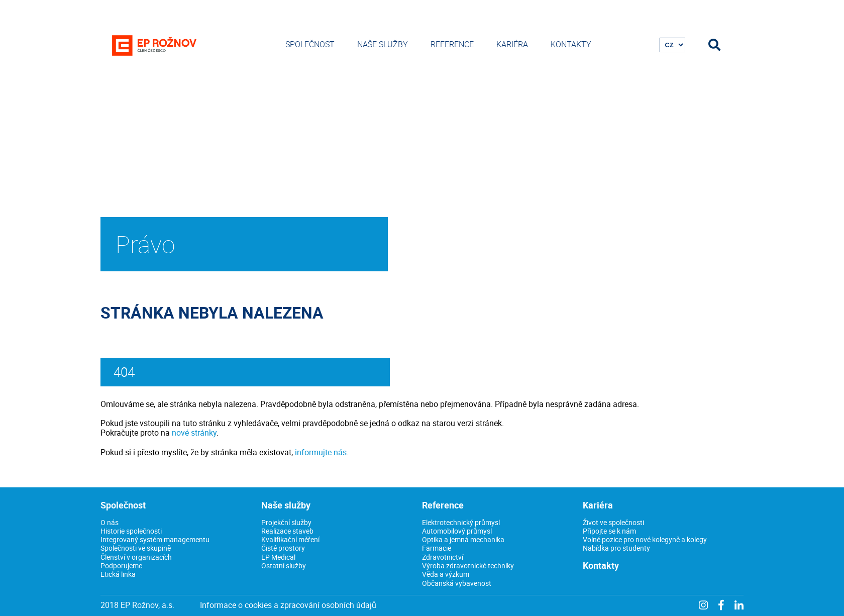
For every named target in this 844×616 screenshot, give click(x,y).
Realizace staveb (287, 531)
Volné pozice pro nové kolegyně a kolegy (645, 539)
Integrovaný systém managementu (155, 539)
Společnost (310, 44)
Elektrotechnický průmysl (461, 522)
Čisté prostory (283, 548)
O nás (110, 522)
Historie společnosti (131, 531)
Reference (452, 44)
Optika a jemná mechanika (463, 539)
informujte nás (321, 452)
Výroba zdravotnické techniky (468, 566)
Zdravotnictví (443, 557)
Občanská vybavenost (457, 583)
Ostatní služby (284, 566)
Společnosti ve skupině (136, 548)
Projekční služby (286, 522)
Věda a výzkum (446, 574)
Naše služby (383, 44)
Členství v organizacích (136, 557)
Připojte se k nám (609, 531)
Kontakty (571, 44)
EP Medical (278, 557)
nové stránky (194, 433)
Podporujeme (121, 566)
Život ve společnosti (613, 522)
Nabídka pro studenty (616, 548)
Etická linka (118, 574)
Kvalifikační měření (290, 539)
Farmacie (437, 548)
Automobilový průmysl (457, 531)
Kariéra (512, 44)
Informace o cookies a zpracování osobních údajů (288, 605)
